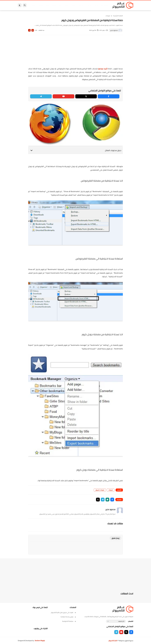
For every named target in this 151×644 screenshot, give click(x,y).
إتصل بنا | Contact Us (68, 617)
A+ (33, 30)
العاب (60, 5)
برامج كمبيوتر (105, 5)
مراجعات (41, 5)
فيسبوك (81, 5)
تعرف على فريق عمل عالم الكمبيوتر (64, 612)
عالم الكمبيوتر (113, 641)
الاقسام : (131, 621)
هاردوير (33, 5)
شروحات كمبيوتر (100, 490)
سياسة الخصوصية (69, 621)
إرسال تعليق (115, 538)
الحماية (73, 5)
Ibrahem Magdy (40, 641)
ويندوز (96, 5)
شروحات (108, 16)
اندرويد (54, 5)
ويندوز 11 (89, 5)
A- (29, 30)
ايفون (47, 5)
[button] (112, 500)
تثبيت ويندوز (103, 69)
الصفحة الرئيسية (118, 16)
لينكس (67, 5)
